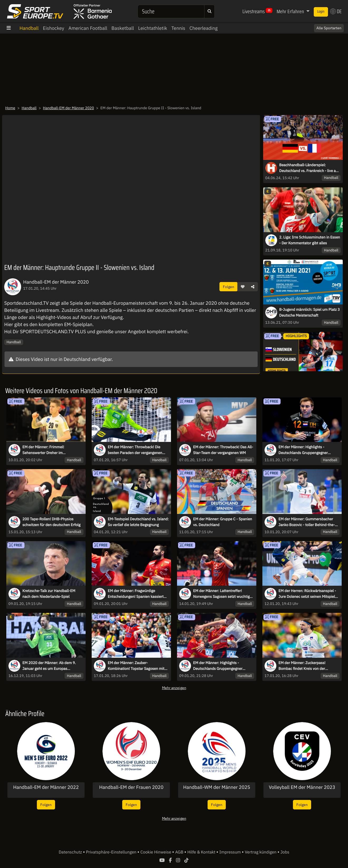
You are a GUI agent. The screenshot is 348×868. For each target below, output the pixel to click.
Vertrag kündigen (261, 852)
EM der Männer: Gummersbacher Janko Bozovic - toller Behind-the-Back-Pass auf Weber (307, 522)
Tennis (178, 28)
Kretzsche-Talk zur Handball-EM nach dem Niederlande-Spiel (49, 594)
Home (10, 108)
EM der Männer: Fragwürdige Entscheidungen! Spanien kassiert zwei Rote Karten (136, 594)
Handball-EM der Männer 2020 (68, 108)
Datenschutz (71, 852)
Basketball (123, 28)
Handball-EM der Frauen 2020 (131, 787)
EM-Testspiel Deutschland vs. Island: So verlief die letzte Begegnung (138, 522)
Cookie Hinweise (156, 852)
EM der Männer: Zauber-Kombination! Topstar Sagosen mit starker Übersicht (136, 666)
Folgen (229, 287)
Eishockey (54, 28)
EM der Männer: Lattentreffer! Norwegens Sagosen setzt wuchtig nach (221, 594)
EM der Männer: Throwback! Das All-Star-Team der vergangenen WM (223, 450)
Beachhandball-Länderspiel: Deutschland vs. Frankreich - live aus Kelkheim (309, 168)
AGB (180, 852)
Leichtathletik (153, 28)
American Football (88, 28)
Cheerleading (204, 28)
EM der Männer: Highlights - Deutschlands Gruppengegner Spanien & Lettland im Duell (218, 666)
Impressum (231, 852)
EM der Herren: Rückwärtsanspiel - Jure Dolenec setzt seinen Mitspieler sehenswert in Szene (308, 594)
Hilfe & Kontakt (202, 852)
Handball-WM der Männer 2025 (217, 787)
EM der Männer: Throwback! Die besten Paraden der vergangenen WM (135, 450)
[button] (243, 287)
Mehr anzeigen (174, 688)
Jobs (285, 852)
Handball (29, 28)
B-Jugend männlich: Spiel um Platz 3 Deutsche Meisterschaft (310, 312)
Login (321, 12)
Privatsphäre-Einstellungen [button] (112, 852)
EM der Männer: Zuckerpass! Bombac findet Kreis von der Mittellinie (302, 666)
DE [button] (336, 11)
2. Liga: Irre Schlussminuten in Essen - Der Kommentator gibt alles (310, 240)
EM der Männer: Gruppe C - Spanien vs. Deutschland (223, 522)
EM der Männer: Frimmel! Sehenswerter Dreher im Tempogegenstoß (43, 450)
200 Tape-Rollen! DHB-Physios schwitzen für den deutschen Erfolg (52, 522)
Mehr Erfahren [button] (291, 11)
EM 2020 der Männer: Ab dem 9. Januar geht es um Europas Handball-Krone (49, 666)
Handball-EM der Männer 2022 (46, 787)
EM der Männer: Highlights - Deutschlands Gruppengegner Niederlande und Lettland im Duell (307, 450)
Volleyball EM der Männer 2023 (302, 787)
